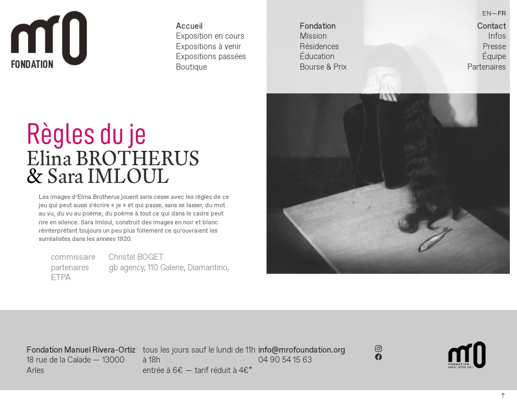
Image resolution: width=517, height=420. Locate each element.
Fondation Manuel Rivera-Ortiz (81, 350)
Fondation (318, 27)
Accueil (189, 27)
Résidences (319, 47)
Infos (497, 36)
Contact (492, 27)
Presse (494, 47)
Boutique (191, 67)
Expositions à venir (208, 47)
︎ (378, 349)
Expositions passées (211, 57)
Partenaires (487, 67)
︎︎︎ (503, 396)
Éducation (317, 57)
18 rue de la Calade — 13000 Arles (75, 366)
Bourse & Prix (323, 67)
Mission (313, 36)
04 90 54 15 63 (286, 360)
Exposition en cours (212, 36)
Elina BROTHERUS (113, 158)
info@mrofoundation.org (302, 350)
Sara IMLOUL (108, 176)
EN (487, 14)
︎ (378, 358)
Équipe (494, 57)
